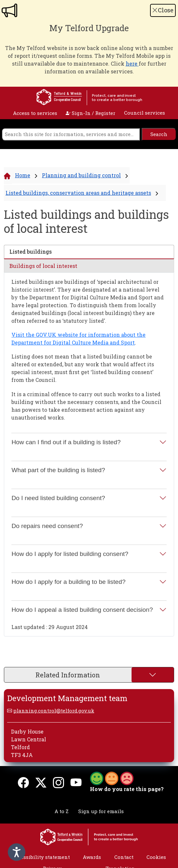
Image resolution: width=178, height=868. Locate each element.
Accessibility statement (41, 857)
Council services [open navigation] (145, 113)
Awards (92, 857)
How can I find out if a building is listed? (66, 442)
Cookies (156, 857)
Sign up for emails (101, 811)
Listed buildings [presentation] (31, 252)
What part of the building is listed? (58, 470)
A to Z (62, 811)
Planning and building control (81, 175)
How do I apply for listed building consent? (70, 554)
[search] (71, 134)
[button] (112, 778)
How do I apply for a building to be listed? (68, 582)
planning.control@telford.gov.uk (54, 711)
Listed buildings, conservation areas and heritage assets (78, 193)
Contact (124, 857)
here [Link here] (132, 63)
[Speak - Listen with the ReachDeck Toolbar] (17, 852)
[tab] (89, 252)
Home (23, 175)
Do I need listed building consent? (58, 498)
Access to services (35, 113)
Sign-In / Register (90, 113)
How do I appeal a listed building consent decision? (82, 610)
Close (163, 10)
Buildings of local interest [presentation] (43, 266)
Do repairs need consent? (47, 526)
